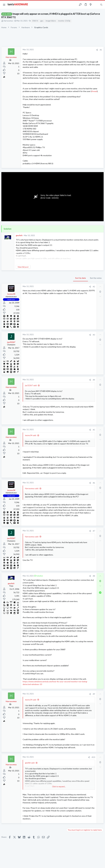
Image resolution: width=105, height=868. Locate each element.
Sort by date (81, 278)
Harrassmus (8, 21)
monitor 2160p (64, 21)
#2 (94, 287)
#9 (94, 694)
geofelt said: (30, 763)
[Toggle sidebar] (96, 5)
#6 (94, 483)
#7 (94, 531)
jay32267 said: (31, 385)
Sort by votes (96, 278)
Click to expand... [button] (59, 787)
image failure (51, 21)
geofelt (19, 235)
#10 (93, 757)
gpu (42, 21)
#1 (101, 50)
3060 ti (35, 21)
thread (94, 91)
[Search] (101, 5)
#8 (94, 576)
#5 (94, 430)
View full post (23, 267)
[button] (4, 5)
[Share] (97, 50)
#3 (94, 335)
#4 (94, 380)
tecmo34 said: (31, 435)
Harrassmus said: (32, 488)
